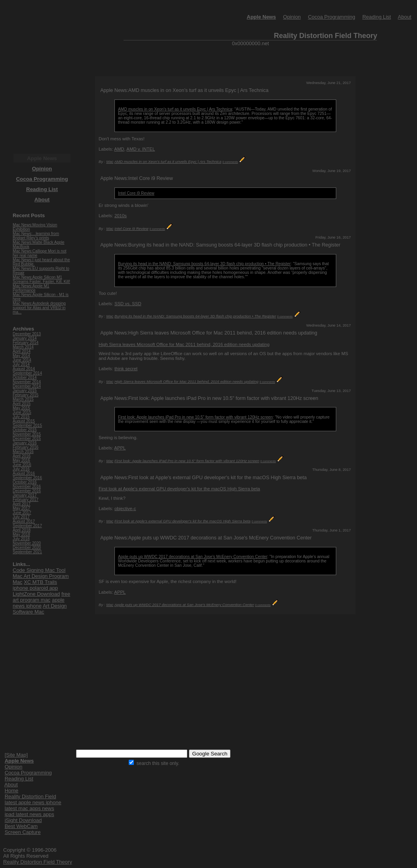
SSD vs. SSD (128, 304)
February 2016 (26, 447)
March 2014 (23, 347)
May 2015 (21, 408)
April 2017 (22, 504)
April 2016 (22, 456)
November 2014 (27, 382)
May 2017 (21, 508)
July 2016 (21, 469)
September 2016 (27, 478)
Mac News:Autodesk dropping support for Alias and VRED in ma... (39, 308)
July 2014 (21, 364)
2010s (121, 216)
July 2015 (21, 417)
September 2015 (27, 425)
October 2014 (25, 378)
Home (12, 791)
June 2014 (22, 360)
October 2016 (25, 482)
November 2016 (27, 487)
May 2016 (21, 460)
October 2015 (25, 430)
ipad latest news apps (30, 814)
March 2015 (23, 399)
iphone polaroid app (35, 588)
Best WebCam (21, 826)
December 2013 (27, 334)
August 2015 (24, 421)
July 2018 (21, 539)
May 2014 (21, 356)
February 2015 (26, 395)
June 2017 (22, 513)
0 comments (230, 162)
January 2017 (25, 495)
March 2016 (23, 452)
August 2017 (24, 521)
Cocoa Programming (332, 17)
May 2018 (21, 534)
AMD (119, 149)
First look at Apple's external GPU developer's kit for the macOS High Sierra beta (179, 489)
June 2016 (22, 465)
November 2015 (27, 434)
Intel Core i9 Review (136, 193)
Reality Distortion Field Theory (38, 862)
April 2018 (22, 530)
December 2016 (27, 491)
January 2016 (25, 443)
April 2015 (22, 404)
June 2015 (22, 412)
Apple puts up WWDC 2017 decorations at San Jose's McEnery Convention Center (193, 557)
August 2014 (24, 369)
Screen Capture (23, 832)
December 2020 (27, 548)
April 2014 (22, 351)
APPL (120, 448)
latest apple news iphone (33, 802)
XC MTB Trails (40, 582)
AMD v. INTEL (141, 149)
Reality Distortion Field (30, 796)
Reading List (377, 17)
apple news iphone (39, 603)
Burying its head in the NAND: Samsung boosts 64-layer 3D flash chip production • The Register (204, 264)
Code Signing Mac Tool (39, 570)
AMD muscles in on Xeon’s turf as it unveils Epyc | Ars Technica (175, 109)
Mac (110, 162)
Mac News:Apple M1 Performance (31, 288)
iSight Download (23, 820)
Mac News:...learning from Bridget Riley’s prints (36, 236)
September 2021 (27, 552)
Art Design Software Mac (40, 609)
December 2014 (27, 386)
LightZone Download (36, 594)
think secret (126, 369)
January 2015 (25, 391)
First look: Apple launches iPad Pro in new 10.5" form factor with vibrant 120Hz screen (195, 417)
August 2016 (24, 473)
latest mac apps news (30, 808)
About (405, 17)
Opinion (292, 17)
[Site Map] (16, 755)
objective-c (125, 509)
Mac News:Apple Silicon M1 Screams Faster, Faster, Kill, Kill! (41, 279)
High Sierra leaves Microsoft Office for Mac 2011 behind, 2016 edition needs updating (184, 344)
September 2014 (27, 373)
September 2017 (27, 526)
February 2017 (26, 500)
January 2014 (25, 338)
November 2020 (27, 543)
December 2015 (27, 439)
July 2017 (21, 517)
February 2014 (26, 343)
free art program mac (41, 597)
